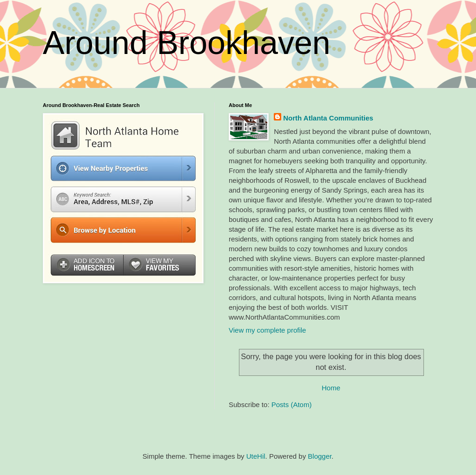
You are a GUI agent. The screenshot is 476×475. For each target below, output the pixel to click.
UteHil (256, 456)
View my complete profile (267, 330)
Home (331, 388)
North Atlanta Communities (328, 118)
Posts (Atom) (292, 405)
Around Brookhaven (187, 43)
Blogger (320, 456)
